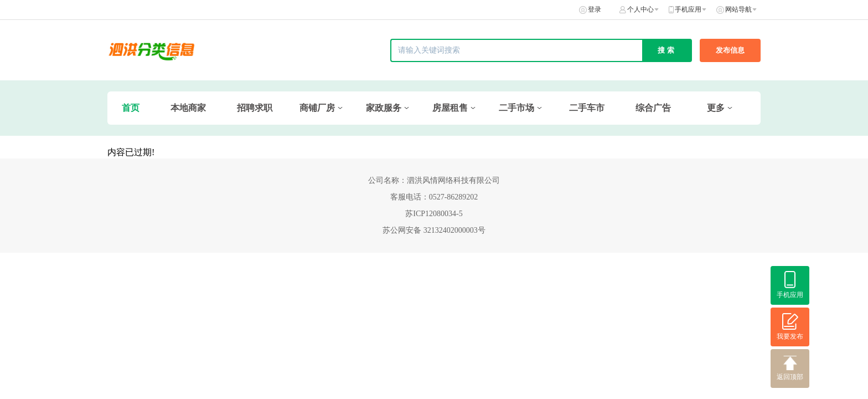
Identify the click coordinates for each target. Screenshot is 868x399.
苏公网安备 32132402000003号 (434, 230)
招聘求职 (255, 108)
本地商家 (188, 108)
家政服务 (384, 108)
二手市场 (516, 108)
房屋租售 (450, 108)
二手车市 (587, 108)
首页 (131, 108)
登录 (595, 9)
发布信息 (730, 50)
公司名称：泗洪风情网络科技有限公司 (434, 180)
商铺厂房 (317, 108)
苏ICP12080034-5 (434, 214)
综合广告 (653, 108)
